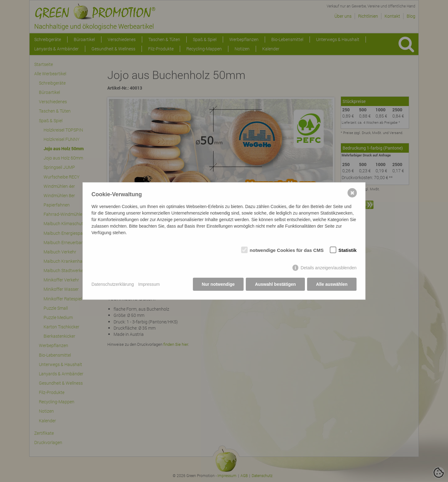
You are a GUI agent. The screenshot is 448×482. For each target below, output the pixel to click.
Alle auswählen (332, 284)
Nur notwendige (218, 284)
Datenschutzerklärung (113, 284)
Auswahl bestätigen (275, 284)
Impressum (149, 284)
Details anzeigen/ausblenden (329, 268)
